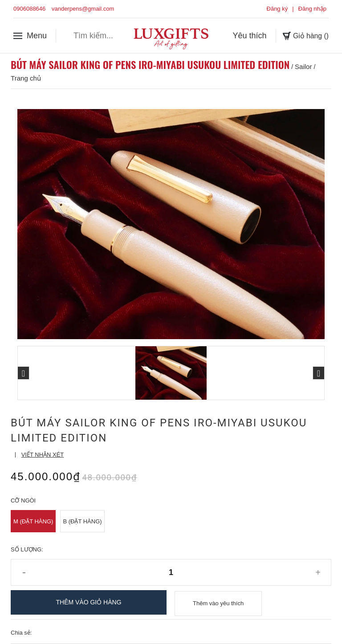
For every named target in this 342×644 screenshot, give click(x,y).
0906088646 (29, 9)
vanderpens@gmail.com (83, 9)
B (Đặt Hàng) (82, 521)
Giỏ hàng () (303, 35)
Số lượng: (27, 549)
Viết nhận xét (43, 455)
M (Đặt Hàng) (33, 521)
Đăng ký (277, 9)
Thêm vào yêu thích (218, 602)
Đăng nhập (312, 9)
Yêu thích (244, 35)
